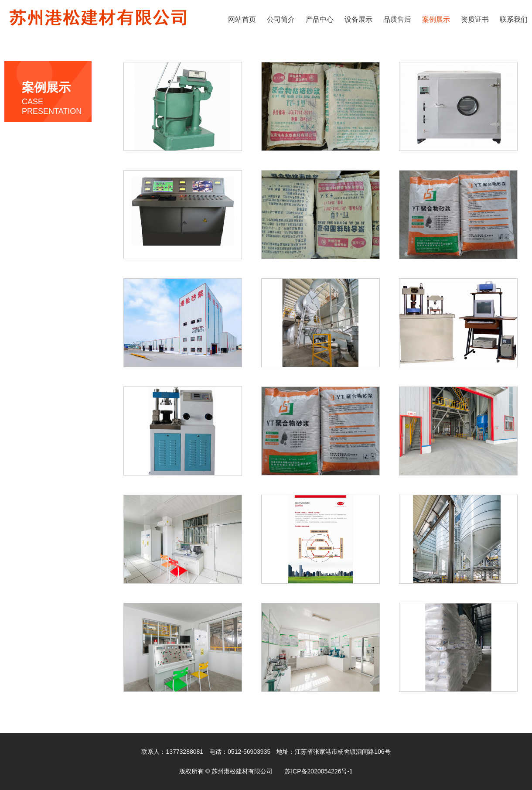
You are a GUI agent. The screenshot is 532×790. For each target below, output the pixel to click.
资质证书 (475, 19)
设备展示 (358, 19)
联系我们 (514, 19)
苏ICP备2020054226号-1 (319, 771)
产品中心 (320, 19)
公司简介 (281, 19)
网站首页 (242, 19)
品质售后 (397, 19)
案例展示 (436, 19)
